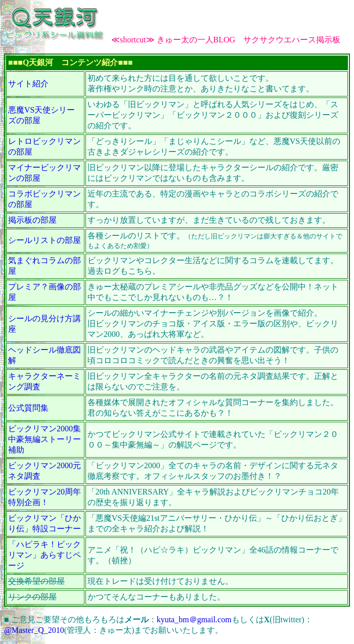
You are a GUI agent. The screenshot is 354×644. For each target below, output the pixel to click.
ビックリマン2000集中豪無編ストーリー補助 (45, 439)
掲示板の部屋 (32, 220)
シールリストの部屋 (45, 240)
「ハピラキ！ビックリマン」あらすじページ (45, 555)
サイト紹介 (28, 84)
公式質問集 (28, 408)
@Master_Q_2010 (34, 630)
